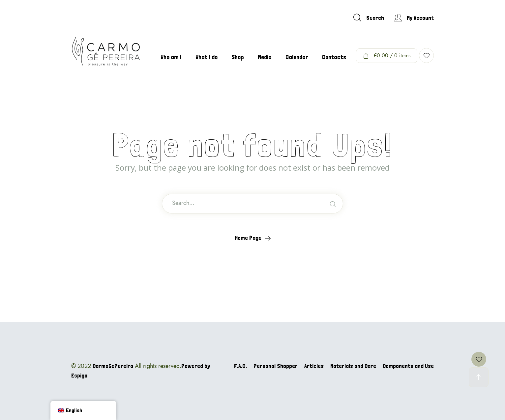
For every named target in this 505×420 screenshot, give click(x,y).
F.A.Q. (240, 366)
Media (265, 57)
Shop (238, 57)
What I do (207, 57)
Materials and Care (353, 366)
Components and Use (408, 366)
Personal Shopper (276, 366)
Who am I (171, 57)
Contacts (334, 57)
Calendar (297, 57)
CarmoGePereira (113, 366)
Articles (314, 366)
